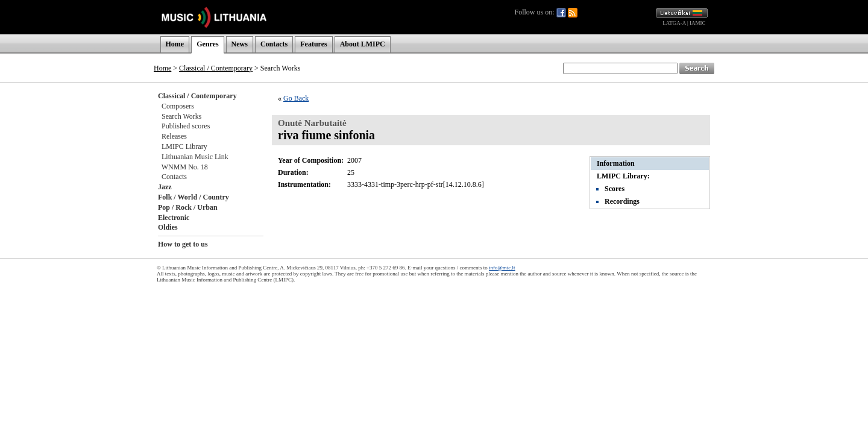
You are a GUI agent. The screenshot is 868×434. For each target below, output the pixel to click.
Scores (615, 189)
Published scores (186, 126)
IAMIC (698, 23)
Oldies (168, 227)
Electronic (174, 218)
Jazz (165, 187)
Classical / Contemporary (216, 68)
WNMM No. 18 (185, 167)
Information (616, 163)
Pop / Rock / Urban (188, 207)
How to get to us (183, 244)
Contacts (274, 44)
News (240, 44)
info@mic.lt (502, 268)
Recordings (622, 201)
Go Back (296, 98)
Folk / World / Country (193, 197)
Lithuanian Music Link (195, 157)
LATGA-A (674, 23)
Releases (174, 136)
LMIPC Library (184, 146)
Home (175, 44)
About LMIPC (363, 44)
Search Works (181, 116)
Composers (178, 106)
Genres (207, 44)
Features (313, 44)
